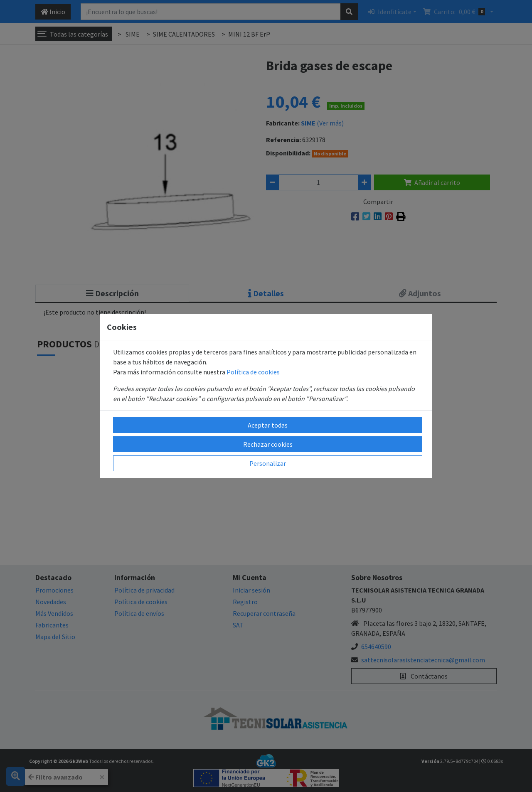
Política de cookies (253, 372)
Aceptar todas (268, 425)
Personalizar (268, 463)
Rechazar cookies (268, 444)
